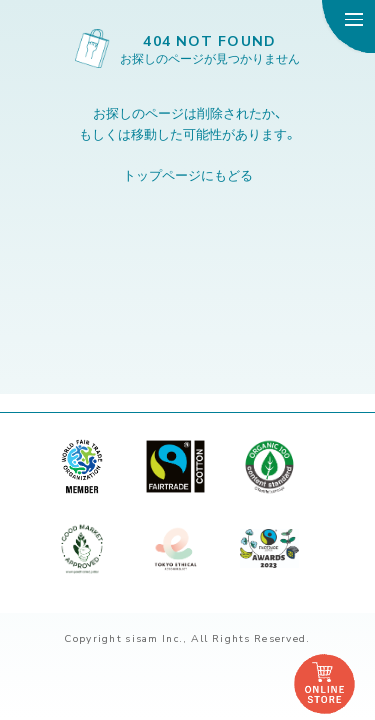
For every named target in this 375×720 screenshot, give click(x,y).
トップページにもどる (188, 174)
